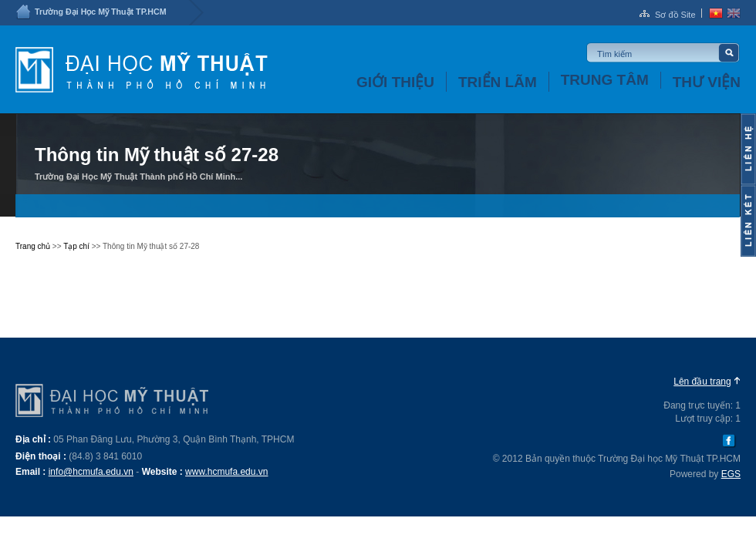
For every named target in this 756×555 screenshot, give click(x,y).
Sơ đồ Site (675, 15)
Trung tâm (605, 80)
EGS (731, 474)
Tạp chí (76, 246)
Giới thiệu (395, 82)
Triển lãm (498, 82)
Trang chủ (33, 246)
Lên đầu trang (702, 382)
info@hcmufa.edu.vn (91, 472)
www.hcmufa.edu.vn (226, 472)
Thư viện (707, 82)
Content (748, 149)
